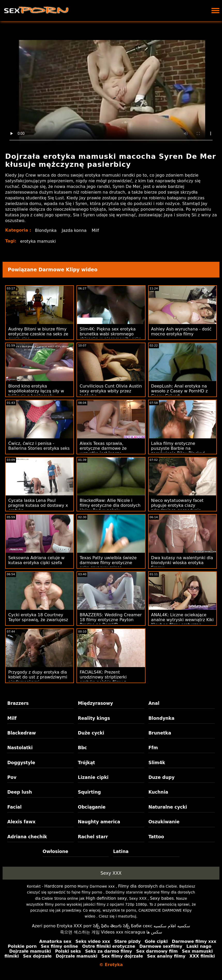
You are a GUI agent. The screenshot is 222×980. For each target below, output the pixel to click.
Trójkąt (86, 763)
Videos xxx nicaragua (123, 932)
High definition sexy (106, 898)
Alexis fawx (21, 822)
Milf (96, 230)
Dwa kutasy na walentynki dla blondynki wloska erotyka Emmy (182, 563)
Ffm (153, 748)
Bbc (82, 748)
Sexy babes (162, 898)
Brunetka (160, 733)
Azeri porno (44, 926)
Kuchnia (158, 792)
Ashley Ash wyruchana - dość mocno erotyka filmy (181, 331)
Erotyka (64, 926)
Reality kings (94, 718)
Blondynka (46, 230)
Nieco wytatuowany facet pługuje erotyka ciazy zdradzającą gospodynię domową (177, 508)
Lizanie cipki (93, 777)
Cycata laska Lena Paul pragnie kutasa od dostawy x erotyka (38, 505)
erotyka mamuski (38, 241)
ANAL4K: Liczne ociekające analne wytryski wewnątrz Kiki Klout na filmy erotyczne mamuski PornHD (182, 622)
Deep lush (20, 792)
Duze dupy (161, 777)
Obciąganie (92, 807)
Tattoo (156, 837)
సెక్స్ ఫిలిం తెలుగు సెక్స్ (111, 926)
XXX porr (83, 926)
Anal (154, 703)
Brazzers (18, 703)
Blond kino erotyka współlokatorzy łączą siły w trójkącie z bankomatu (36, 391)
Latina (121, 851)
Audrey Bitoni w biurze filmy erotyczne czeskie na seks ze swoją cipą (38, 334)
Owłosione (55, 851)
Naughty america (99, 822)
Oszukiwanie (164, 822)
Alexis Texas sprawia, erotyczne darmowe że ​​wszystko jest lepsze (104, 448)
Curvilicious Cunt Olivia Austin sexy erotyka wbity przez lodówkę (111, 391)
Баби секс (141, 926)
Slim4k (157, 763)
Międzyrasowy (95, 703)
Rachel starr (93, 837)
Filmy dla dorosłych (138, 886)
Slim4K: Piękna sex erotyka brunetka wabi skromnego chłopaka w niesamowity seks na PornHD (110, 336)
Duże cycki (91, 733)
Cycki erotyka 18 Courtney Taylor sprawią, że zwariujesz (38, 617)
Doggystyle (21, 763)
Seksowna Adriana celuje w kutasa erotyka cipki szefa (36, 560)
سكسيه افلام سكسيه (172, 926)
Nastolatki (20, 748)
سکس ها (154, 932)
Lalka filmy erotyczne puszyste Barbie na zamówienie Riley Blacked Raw (178, 451)
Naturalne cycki (168, 807)
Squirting (89, 792)
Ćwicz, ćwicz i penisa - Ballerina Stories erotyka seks (39, 446)
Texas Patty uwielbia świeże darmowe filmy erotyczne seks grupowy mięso (108, 563)
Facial (14, 807)
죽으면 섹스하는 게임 (80, 932)
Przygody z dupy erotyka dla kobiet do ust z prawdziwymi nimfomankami (38, 677)
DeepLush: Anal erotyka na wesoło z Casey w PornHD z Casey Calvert (179, 391)
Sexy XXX (111, 873)
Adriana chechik (27, 837)
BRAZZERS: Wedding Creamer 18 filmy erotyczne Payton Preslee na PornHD (111, 620)
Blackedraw (21, 733)
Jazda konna (74, 230)
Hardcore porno (60, 886)
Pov (12, 777)
